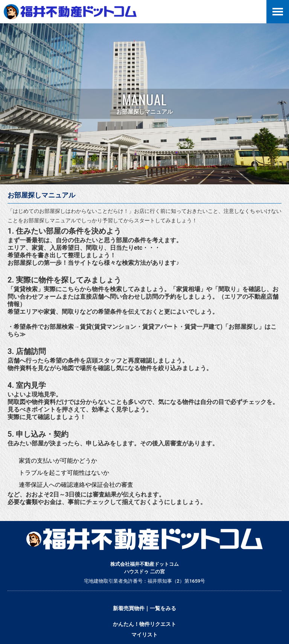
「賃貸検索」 (26, 289)
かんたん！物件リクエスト (144, 624)
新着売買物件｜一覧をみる (144, 608)
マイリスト (144, 635)
